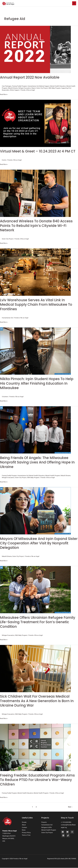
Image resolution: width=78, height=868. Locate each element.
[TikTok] (68, 836)
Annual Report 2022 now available (30, 78)
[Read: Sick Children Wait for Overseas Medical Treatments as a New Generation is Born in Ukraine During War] (35, 669)
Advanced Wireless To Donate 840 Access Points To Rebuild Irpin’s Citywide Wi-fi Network (36, 226)
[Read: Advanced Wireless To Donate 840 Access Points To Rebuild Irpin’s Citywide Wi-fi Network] (35, 193)
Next (71, 807)
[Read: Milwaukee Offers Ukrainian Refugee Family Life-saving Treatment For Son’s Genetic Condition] (35, 590)
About (24, 825)
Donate (24, 822)
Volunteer (5, 397)
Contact (24, 828)
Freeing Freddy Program (19, 86)
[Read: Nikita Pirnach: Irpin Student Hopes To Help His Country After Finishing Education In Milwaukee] (35, 351)
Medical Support (44, 86)
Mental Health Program (53, 476)
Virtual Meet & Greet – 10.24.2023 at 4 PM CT (38, 151)
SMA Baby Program (55, 88)
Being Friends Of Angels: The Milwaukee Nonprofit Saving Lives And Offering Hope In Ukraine (37, 462)
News (24, 830)
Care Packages (7, 86)
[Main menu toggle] (74, 3)
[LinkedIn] (63, 836)
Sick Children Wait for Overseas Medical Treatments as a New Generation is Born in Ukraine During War (37, 701)
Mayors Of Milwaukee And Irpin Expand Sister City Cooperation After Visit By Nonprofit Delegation (39, 543)
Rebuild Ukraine (13, 88)
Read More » (4, 94)
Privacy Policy (26, 833)
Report (34, 88)
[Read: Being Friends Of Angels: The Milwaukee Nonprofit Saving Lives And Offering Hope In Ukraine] (35, 430)
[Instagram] (72, 832)
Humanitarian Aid (33, 86)
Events (4, 160)
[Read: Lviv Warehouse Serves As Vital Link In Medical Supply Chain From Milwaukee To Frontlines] (35, 272)
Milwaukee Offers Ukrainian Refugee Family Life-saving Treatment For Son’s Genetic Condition (38, 622)
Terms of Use (26, 835)
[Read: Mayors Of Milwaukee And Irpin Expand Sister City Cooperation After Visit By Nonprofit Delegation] (35, 511)
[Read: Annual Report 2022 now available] (35, 50)
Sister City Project (42, 88)
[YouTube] (67, 832)
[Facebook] (63, 832)
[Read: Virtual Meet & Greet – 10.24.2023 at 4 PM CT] (35, 123)
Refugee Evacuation (25, 88)
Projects (44, 822)
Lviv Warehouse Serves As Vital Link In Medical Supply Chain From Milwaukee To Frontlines (36, 305)
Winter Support (15, 90)
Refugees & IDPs (47, 828)
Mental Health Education (58, 86)
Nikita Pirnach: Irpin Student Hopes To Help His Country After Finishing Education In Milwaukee (37, 384)
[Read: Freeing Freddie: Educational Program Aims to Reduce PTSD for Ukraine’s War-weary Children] (35, 747)
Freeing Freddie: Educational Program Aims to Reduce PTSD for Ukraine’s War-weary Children (37, 780)
